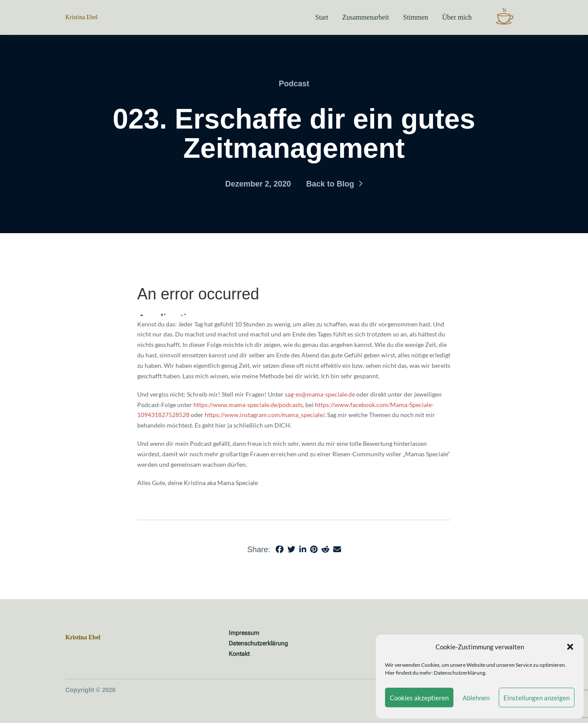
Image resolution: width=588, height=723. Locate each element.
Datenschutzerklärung (460, 673)
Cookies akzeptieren (419, 698)
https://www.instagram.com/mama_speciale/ (265, 415)
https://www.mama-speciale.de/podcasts (248, 405)
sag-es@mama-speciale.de (320, 394)
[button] (570, 647)
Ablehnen (476, 698)
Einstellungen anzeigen (537, 698)
